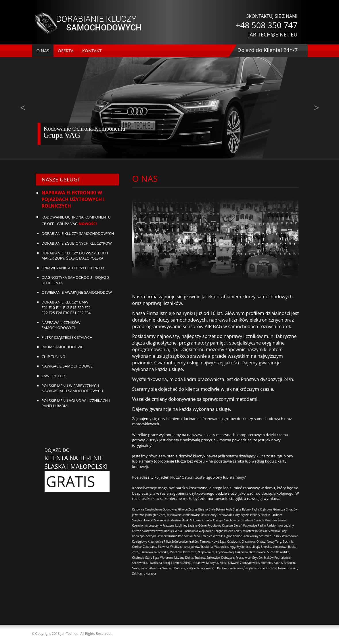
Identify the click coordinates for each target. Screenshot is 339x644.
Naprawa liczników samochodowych (61, 325)
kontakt (92, 51)
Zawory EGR (53, 376)
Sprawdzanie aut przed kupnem (73, 268)
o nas (43, 51)
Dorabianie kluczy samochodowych (78, 233)
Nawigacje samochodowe (67, 366)
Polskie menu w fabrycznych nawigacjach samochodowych (72, 388)
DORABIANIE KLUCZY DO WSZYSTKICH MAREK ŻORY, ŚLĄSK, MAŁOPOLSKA (75, 256)
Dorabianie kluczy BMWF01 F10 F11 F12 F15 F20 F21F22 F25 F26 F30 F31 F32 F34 (66, 307)
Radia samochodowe (63, 347)
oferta (66, 51)
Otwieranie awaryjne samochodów (77, 292)
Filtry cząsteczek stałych (67, 337)
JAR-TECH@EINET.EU (273, 34)
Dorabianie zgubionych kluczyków (77, 243)
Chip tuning (53, 357)
